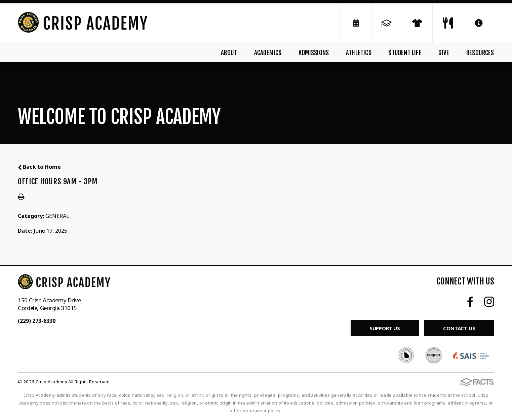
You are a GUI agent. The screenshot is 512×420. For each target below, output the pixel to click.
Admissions (314, 53)
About (229, 53)
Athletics (359, 53)
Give (444, 53)
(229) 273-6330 (37, 321)
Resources (480, 53)
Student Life (405, 53)
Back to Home (39, 167)
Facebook (470, 302)
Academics (268, 53)
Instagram (489, 302)
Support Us (385, 328)
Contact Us (459, 328)
